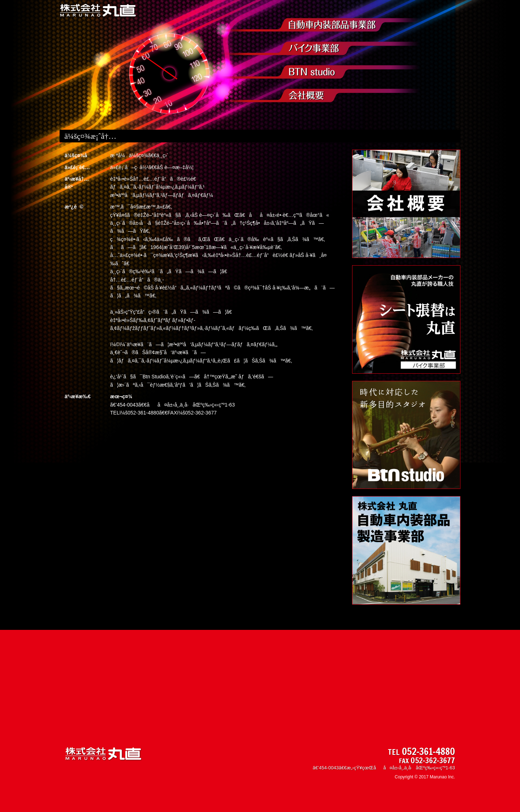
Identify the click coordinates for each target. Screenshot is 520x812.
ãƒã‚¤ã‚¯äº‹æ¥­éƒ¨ (319, 48)
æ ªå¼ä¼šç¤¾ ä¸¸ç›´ (98, 11)
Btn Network (319, 72)
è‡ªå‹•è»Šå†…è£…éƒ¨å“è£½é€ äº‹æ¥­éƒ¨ (319, 25)
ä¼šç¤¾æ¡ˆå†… (319, 95)
